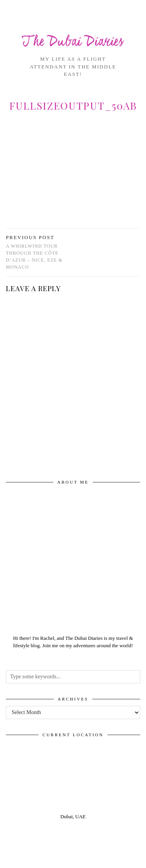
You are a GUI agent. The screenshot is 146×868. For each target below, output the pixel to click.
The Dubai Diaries (73, 42)
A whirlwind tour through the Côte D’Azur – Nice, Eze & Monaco (40, 252)
